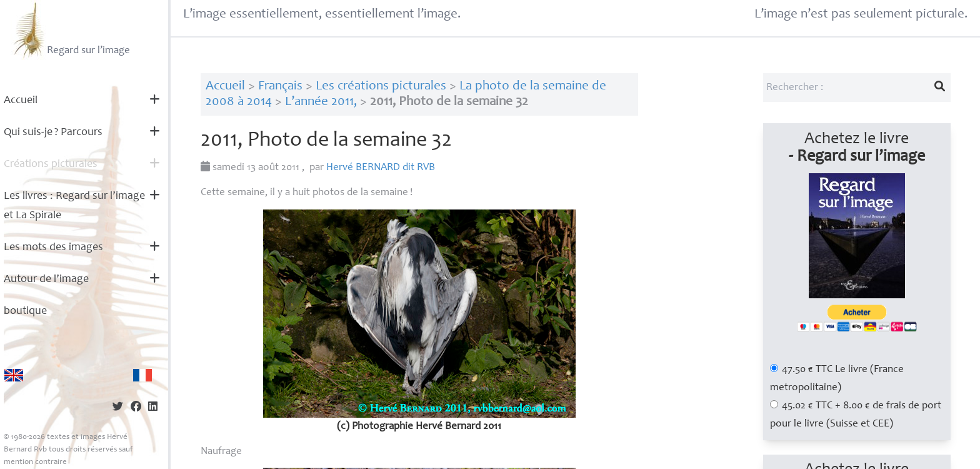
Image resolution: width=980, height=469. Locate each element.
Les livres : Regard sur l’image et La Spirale (74, 206)
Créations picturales (51, 164)
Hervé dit (381, 168)
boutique (25, 311)
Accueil (21, 101)
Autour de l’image (46, 280)
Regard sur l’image (70, 30)
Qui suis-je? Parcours (53, 133)
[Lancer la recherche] (939, 88)
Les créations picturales (381, 87)
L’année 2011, (321, 102)
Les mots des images (53, 248)
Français (280, 87)
